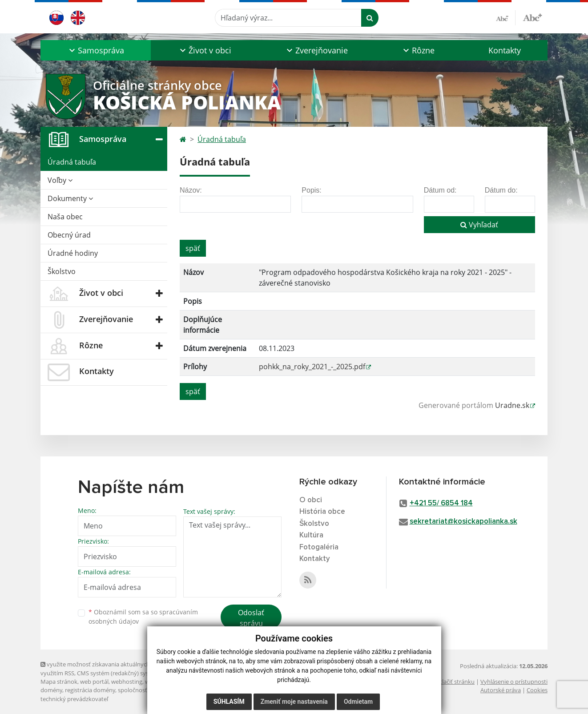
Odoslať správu (251, 618)
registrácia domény (90, 690)
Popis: (311, 190)
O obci (311, 500)
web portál (94, 682)
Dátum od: (440, 190)
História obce (322, 512)
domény (51, 690)
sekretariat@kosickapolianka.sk (463, 522)
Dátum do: (501, 190)
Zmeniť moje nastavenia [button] (294, 702)
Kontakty (505, 50)
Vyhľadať (479, 225)
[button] (96, 50)
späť (193, 248)
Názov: (191, 190)
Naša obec (65, 217)
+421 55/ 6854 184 (441, 503)
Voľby (60, 180)
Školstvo (62, 271)
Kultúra (311, 535)
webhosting (127, 682)
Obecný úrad (69, 235)
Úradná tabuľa (72, 162)
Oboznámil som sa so (143, 617)
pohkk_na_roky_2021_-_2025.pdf (312, 367)
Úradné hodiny (73, 253)
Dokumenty (70, 198)
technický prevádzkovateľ (74, 699)
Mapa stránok (59, 682)
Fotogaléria (319, 547)
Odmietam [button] (358, 702)
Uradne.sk (512, 405)
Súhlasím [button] (229, 702)
